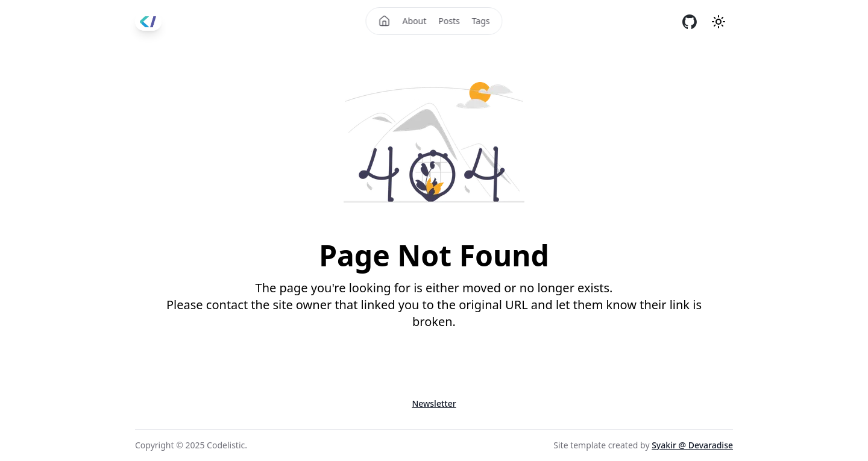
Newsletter (434, 403)
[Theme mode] (719, 22)
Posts (449, 21)
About (415, 21)
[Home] (385, 21)
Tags (481, 21)
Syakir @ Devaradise (692, 445)
